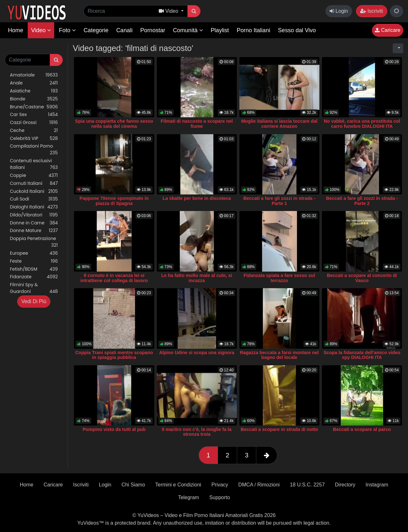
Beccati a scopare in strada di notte (279, 429)
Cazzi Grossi (34, 123)
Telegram (189, 497)
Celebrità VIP (34, 138)
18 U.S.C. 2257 (307, 485)
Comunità (188, 30)
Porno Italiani (254, 30)
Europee (34, 253)
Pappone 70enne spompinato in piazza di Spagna (114, 201)
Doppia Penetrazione (34, 242)
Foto (67, 30)
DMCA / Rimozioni (259, 485)
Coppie (34, 175)
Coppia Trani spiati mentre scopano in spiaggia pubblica (114, 355)
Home (16, 30)
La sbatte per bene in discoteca (197, 198)
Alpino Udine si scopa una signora (197, 353)
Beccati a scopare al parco (362, 429)
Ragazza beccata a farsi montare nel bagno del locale (279, 355)
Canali (124, 30)
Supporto (219, 497)
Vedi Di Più (34, 301)
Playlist (220, 30)
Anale (34, 83)
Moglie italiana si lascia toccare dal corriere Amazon (279, 124)
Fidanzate (34, 277)
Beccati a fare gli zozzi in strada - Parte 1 (279, 201)
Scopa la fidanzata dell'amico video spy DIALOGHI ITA (362, 355)
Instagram (377, 485)
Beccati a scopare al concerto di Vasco (362, 278)
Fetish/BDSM (34, 269)
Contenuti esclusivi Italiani (34, 164)
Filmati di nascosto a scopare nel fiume (197, 124)
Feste (34, 261)
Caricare (388, 30)
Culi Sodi (34, 199)
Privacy (220, 485)
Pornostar (153, 30)
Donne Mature (34, 231)
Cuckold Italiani (34, 191)
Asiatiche (34, 91)
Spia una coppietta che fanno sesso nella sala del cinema (114, 124)
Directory (345, 485)
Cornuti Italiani (34, 183)
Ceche (34, 131)
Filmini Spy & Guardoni (34, 288)
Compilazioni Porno (34, 149)
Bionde (34, 99)
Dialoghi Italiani (34, 207)
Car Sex (34, 115)
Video (41, 30)
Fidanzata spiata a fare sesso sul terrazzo (279, 278)
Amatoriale (34, 75)
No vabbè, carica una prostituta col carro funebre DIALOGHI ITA (362, 124)
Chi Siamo (133, 485)
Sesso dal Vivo (297, 30)
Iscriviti (372, 11)
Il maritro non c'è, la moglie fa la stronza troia (197, 432)
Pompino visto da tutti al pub (114, 429)
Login (339, 11)
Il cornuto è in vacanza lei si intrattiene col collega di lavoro (114, 278)
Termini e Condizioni (178, 485)
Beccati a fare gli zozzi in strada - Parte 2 (362, 201)
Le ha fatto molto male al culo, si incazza (197, 278)
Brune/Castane (34, 107)
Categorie (96, 30)
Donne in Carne (34, 223)
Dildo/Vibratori (34, 215)
